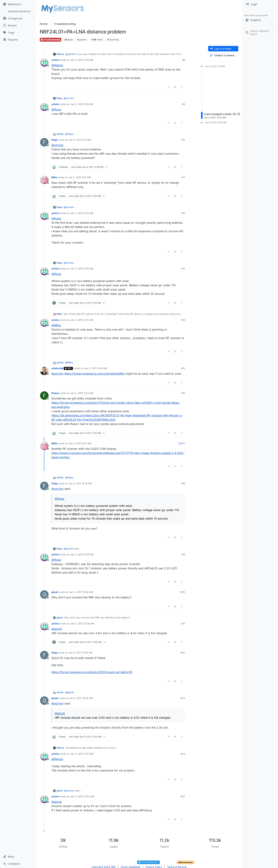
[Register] (260, 20)
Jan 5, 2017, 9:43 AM (82, 213)
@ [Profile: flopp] (56, 109)
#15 (183, 368)
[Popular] (18, 40)
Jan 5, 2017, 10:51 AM (82, 754)
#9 (184, 104)
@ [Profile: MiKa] (56, 325)
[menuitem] (260, 4)
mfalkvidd (57, 368)
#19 (183, 554)
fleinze (60, 54)
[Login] (260, 4)
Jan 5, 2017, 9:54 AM (96, 368)
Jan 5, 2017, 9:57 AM (80, 443)
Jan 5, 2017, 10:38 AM (82, 624)
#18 (183, 483)
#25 (183, 796)
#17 (183, 443)
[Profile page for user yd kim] (44, 62)
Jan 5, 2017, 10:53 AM (82, 796)
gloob (55, 592)
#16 (183, 393)
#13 (183, 269)
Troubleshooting (51, 40)
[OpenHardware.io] (18, 11)
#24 (183, 754)
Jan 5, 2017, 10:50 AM (81, 698)
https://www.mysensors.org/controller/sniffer (94, 374)
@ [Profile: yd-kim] (70, 54)
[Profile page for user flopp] (44, 142)
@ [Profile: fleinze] (57, 65)
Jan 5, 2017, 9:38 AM (82, 104)
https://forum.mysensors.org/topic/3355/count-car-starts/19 (92, 672)
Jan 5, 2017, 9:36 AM (82, 60)
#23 (183, 698)
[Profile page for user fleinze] (44, 396)
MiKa (54, 177)
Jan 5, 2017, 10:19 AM (82, 554)
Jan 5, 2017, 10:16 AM (80, 483)
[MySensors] (18, 4)
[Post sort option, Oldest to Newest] (223, 56)
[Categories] (18, 18)
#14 (183, 320)
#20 (183, 592)
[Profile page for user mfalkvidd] (44, 371)
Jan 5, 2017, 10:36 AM (81, 592)
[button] (18, 857)
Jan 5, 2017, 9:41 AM (80, 140)
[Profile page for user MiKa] (44, 180)
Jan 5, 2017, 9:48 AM (82, 269)
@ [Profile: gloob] (57, 629)
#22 (183, 653)
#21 (183, 624)
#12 (183, 213)
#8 (184, 60)
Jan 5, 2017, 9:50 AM (82, 320)
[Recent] (18, 26)
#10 (183, 140)
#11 (183, 177)
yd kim (55, 60)
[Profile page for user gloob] (44, 594)
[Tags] (18, 33)
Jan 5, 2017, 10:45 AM (80, 653)
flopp (59, 98)
